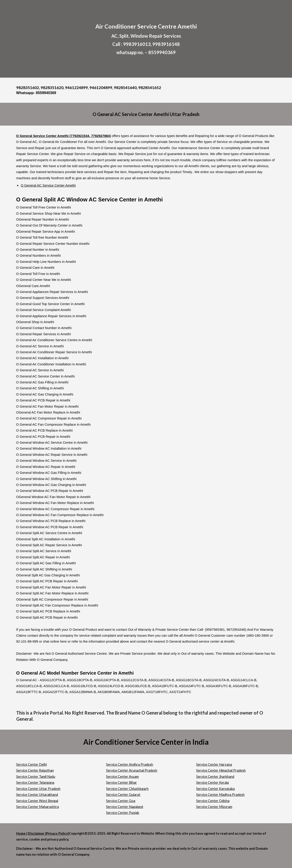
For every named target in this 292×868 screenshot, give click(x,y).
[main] (146, 39)
